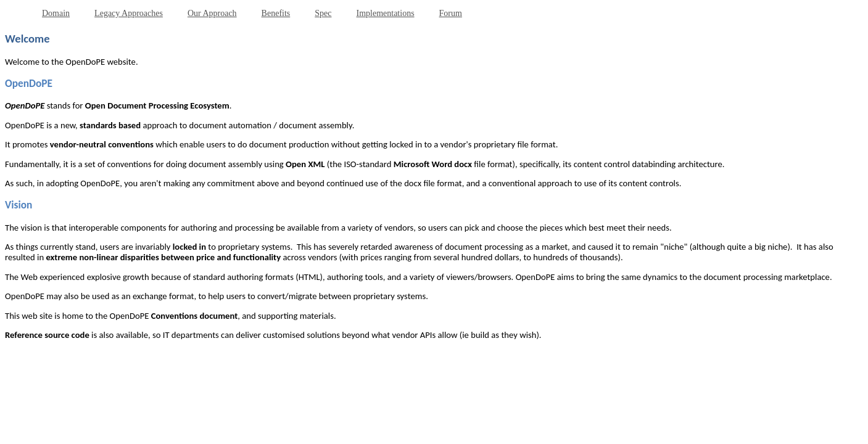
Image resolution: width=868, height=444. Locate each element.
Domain (56, 13)
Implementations (385, 13)
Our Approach (212, 13)
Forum (451, 13)
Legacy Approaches (129, 13)
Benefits (276, 13)
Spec (323, 13)
